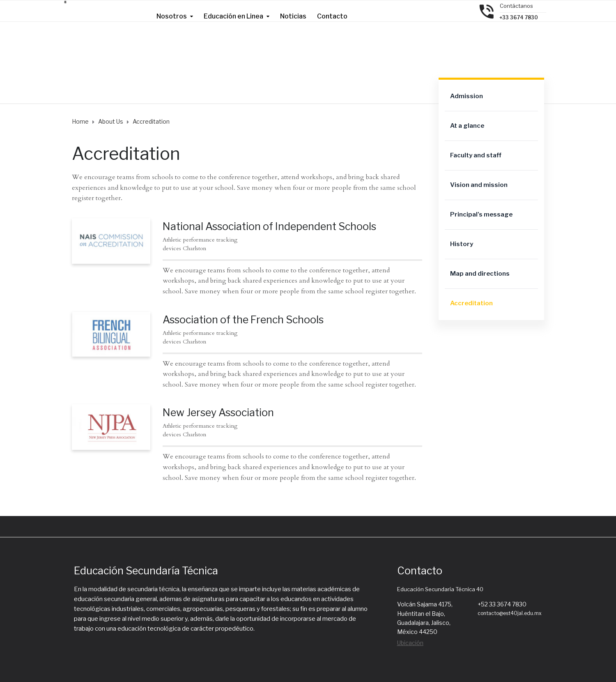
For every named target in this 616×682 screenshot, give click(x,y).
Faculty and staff (476, 155)
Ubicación (410, 643)
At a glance (467, 126)
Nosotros (172, 16)
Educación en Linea (233, 16)
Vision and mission (479, 185)
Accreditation (471, 303)
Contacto (332, 16)
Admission (467, 96)
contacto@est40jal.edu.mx (510, 613)
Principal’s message (481, 214)
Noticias (293, 16)
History (462, 244)
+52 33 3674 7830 (502, 604)
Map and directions (480, 274)
